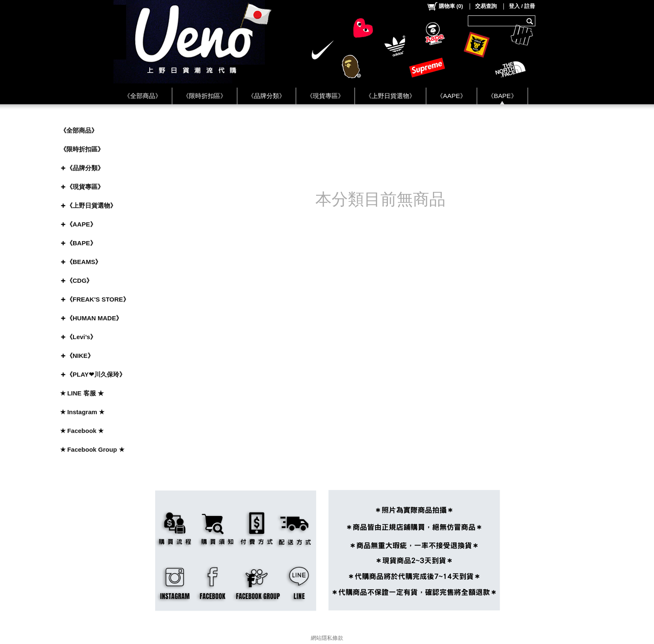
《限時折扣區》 (205, 96)
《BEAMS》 (84, 262)
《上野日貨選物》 (390, 96)
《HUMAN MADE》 (94, 318)
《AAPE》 (452, 96)
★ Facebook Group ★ (92, 449)
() (445, 6)
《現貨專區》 (325, 96)
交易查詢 (486, 6)
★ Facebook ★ (82, 431)
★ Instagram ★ (82, 412)
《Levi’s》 (81, 337)
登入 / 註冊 (522, 6)
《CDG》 (79, 280)
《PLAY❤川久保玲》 (96, 374)
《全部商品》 (143, 96)
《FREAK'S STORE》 (98, 299)
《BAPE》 (502, 96)
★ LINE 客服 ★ (82, 393)
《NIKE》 (80, 356)
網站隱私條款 (327, 638)
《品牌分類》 (267, 96)
